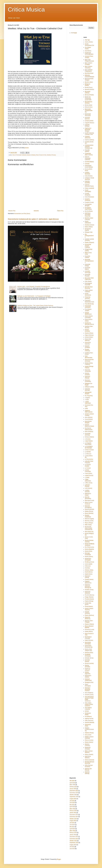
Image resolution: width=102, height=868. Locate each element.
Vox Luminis (88, 735)
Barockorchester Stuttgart (89, 79)
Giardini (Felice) (89, 333)
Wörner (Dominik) (90, 760)
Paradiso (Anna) (89, 590)
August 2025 (73, 799)
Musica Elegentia (89, 549)
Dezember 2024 (74, 815)
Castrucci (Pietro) (89, 140)
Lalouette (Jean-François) (89, 462)
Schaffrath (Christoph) (88, 655)
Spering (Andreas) (88, 666)
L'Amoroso (88, 439)
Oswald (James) (89, 579)
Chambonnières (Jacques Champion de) (89, 147)
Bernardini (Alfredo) (88, 92)
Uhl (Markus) (88, 717)
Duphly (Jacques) (89, 242)
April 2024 (72, 829)
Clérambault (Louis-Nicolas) (89, 166)
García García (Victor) (89, 320)
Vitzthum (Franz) (89, 733)
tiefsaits (87, 711)
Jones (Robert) (89, 419)
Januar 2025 (73, 813)
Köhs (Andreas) (89, 432)
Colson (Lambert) (89, 188)
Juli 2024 (72, 823)
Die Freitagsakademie (89, 236)
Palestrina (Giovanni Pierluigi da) (88, 586)
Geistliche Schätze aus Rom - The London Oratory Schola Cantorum (35, 306)
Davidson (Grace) (90, 225)
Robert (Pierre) (89, 631)
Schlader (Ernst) (89, 658)
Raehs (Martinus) (89, 615)
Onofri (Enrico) (89, 572)
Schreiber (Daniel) (87, 661)
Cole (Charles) (89, 176)
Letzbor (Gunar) (89, 475)
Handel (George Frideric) (89, 367)
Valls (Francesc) (89, 721)
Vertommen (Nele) (88, 725)
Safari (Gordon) (89, 640)
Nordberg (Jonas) (89, 562)
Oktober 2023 (73, 841)
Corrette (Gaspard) (88, 194)
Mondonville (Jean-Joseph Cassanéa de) (89, 528)
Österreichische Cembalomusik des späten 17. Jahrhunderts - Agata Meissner (33, 219)
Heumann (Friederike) (88, 381)
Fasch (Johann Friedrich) (89, 291)
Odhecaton (88, 566)
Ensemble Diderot (88, 268)
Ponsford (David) (89, 599)
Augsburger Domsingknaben (89, 53)
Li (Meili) (87, 477)
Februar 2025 (73, 811)
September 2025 (74, 797)
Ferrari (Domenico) (88, 294)
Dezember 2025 (74, 791)
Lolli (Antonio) (89, 488)
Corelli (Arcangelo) (88, 191)
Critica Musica (26, 9)
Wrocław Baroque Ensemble (90, 762)
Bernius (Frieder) (89, 95)
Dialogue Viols (89, 232)
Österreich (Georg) (88, 577)
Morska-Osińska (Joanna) (89, 541)
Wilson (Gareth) (89, 754)
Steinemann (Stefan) (88, 676)
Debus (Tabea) (89, 227)
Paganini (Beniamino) (88, 582)
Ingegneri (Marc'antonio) (89, 411)
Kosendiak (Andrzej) (88, 434)
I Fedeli (87, 400)
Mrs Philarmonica (89, 547)
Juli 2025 (72, 801)
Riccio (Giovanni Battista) (89, 627)
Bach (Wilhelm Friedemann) (89, 71)
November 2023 (74, 839)
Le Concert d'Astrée (88, 465)
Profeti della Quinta (88, 604)
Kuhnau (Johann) (89, 437)
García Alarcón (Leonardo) (89, 317)
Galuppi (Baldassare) (88, 313)
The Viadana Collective (88, 708)
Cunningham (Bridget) (88, 205)
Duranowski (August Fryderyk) (88, 246)
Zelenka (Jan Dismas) (88, 769)
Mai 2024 (72, 827)
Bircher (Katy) (89, 105)
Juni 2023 (72, 849)
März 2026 (72, 785)
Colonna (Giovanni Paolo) (89, 185)
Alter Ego (87, 40)
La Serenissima (89, 459)
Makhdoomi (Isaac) (88, 494)
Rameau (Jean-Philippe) (89, 621)
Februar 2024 (73, 833)
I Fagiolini (87, 398)
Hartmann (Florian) (88, 377)
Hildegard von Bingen (89, 384)
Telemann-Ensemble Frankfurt (88, 689)
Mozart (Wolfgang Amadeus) (90, 544)
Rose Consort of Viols (41, 155)
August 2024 (73, 821)
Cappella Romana (87, 125)
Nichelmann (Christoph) (88, 559)
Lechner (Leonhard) (88, 471)
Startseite (36, 211)
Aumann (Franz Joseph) (89, 57)
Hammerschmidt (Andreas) (89, 360)
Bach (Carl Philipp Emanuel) (89, 60)
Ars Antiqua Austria (88, 48)
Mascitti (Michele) (89, 509)
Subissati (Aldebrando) (88, 680)
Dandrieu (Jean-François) (89, 219)
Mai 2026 (72, 781)
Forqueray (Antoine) (88, 298)
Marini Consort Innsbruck (89, 503)
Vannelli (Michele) (90, 722)
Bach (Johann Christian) (89, 64)
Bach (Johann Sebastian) (89, 67)
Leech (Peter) (89, 473)
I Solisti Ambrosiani (88, 402)
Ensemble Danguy (88, 265)
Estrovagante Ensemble (88, 284)
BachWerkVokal (89, 73)
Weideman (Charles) (88, 748)
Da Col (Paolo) (89, 211)
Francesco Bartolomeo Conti (89, 301)
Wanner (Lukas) (89, 740)
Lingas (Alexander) (88, 480)
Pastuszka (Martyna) (88, 592)
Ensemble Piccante (88, 275)
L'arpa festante (89, 441)
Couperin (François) (88, 200)
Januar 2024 (73, 835)
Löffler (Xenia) (89, 483)
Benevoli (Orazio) (89, 89)
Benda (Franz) (89, 87)
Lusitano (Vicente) (87, 491)
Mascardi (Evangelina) (88, 507)
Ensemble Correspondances (89, 261)
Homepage (74, 33)
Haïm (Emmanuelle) (89, 357)
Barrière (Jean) (89, 82)
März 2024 (72, 831)
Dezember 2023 (74, 837)
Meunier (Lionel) (89, 521)
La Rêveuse (88, 454)
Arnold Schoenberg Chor (90, 45)
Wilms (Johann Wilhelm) (89, 752)
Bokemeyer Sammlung (88, 115)
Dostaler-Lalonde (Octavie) (89, 240)
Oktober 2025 (73, 795)
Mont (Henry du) (89, 532)
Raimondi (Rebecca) (88, 618)
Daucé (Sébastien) (88, 222)
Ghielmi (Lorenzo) (87, 330)
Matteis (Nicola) (89, 511)
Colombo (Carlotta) (87, 182)
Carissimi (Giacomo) (88, 137)
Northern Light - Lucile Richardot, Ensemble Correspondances (34, 287)
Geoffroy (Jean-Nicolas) (89, 327)
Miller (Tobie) (88, 525)
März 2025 (72, 809)
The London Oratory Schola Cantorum (89, 704)
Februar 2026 (73, 787)
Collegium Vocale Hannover (89, 179)
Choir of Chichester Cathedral (19, 155)
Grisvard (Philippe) (87, 347)
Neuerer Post (12, 211)
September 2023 (74, 843)
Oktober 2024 (73, 819)
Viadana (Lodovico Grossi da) (89, 729)
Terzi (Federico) (89, 693)
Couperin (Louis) (89, 202)
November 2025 (74, 793)
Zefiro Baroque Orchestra (89, 766)
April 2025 (72, 807)
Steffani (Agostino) (88, 673)
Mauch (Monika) (89, 513)
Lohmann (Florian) (87, 486)
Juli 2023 (72, 847)
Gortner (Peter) (89, 337)
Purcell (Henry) (89, 606)
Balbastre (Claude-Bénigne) (90, 76)
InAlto (86, 409)
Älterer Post (60, 211)
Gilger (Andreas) (89, 335)
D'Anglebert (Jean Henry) (88, 208)
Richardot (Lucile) (90, 630)
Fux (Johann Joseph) (88, 310)
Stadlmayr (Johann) (88, 669)
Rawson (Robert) (89, 624)
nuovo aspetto (89, 564)
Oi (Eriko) (87, 568)
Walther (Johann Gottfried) (89, 737)
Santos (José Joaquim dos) (88, 650)
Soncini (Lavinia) (89, 663)
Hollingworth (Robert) (88, 393)
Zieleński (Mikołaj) (87, 773)
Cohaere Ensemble (88, 173)
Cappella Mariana (90, 123)
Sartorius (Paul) (89, 653)
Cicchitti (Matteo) (89, 162)
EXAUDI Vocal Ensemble (89, 288)
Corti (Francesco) (89, 197)
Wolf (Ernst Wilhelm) (88, 757)
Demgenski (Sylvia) (88, 229)
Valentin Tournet (89, 719)
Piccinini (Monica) (90, 595)
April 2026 (72, 783)
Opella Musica (89, 574)
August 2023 (73, 845)
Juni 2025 (72, 803)
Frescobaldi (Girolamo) (88, 307)
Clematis (87, 164)
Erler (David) (88, 281)
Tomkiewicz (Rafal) (88, 714)
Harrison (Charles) (31, 155)
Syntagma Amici (89, 682)
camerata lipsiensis (87, 118)
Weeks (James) (89, 742)
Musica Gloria (89, 551)
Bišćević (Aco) (89, 107)
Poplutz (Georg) (89, 601)
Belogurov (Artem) (88, 85)
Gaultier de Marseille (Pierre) (89, 324)
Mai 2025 (72, 805)
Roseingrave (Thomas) (88, 638)
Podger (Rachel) (89, 597)
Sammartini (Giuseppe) (88, 643)
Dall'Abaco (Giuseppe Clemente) (88, 215)
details (27, 148)
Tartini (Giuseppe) (88, 685)
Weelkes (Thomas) (51, 155)
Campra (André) (89, 121)
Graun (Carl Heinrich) (88, 340)
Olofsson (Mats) (89, 570)
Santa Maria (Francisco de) (89, 646)
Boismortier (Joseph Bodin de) (89, 111)
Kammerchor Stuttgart (88, 422)
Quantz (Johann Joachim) (89, 609)
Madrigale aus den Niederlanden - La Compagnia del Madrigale (34, 296)
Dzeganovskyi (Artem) (89, 250)
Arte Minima (88, 51)
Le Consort (88, 468)
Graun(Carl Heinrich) (88, 343)
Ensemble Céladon (88, 257)
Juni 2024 (72, 825)
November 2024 (74, 817)
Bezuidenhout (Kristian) (89, 102)
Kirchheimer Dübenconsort (89, 429)
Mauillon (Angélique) (88, 516)
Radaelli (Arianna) (87, 613)
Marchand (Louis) (89, 500)
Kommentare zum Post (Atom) (22, 214)
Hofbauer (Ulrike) (89, 387)
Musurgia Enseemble (88, 554)
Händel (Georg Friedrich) (89, 364)
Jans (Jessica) (89, 417)
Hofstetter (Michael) (87, 390)
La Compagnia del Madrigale (89, 447)
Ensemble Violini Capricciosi (89, 279)
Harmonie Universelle (88, 371)
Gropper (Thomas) (87, 350)
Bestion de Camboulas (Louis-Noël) (88, 98)
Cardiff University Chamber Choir (89, 134)
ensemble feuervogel (88, 272)
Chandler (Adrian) (87, 151)
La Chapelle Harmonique (88, 444)
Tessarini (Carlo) (89, 695)
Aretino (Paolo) (89, 42)
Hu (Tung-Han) (89, 396)
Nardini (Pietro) (89, 557)
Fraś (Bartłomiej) (89, 304)
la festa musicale (89, 450)
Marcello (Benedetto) (88, 498)
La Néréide (88, 452)
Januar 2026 (73, 789)
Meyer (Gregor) (89, 523)
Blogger (59, 859)
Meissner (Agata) (89, 519)
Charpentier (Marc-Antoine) (89, 154)
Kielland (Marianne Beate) (89, 425)
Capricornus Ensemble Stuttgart (88, 130)
